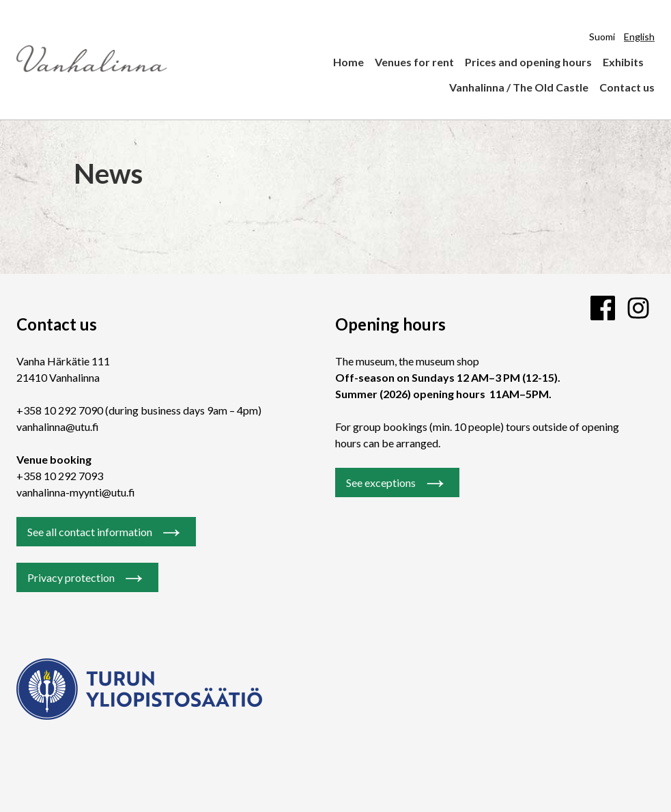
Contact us (627, 87)
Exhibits (623, 62)
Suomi (602, 37)
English (639, 37)
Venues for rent (414, 62)
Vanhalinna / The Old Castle (519, 87)
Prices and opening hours (528, 62)
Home (348, 62)
